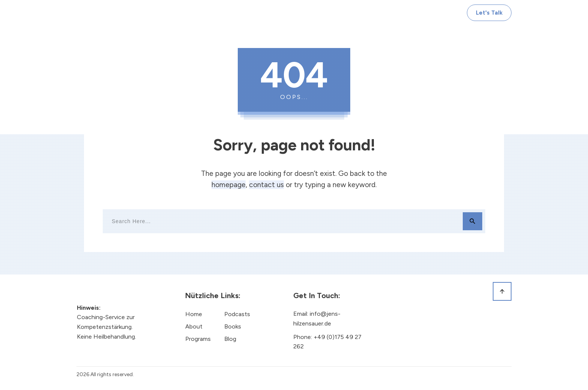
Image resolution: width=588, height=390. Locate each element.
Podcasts (237, 314)
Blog (230, 339)
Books (233, 326)
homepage (229, 185)
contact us (266, 185)
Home (194, 314)
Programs (198, 339)
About (194, 326)
